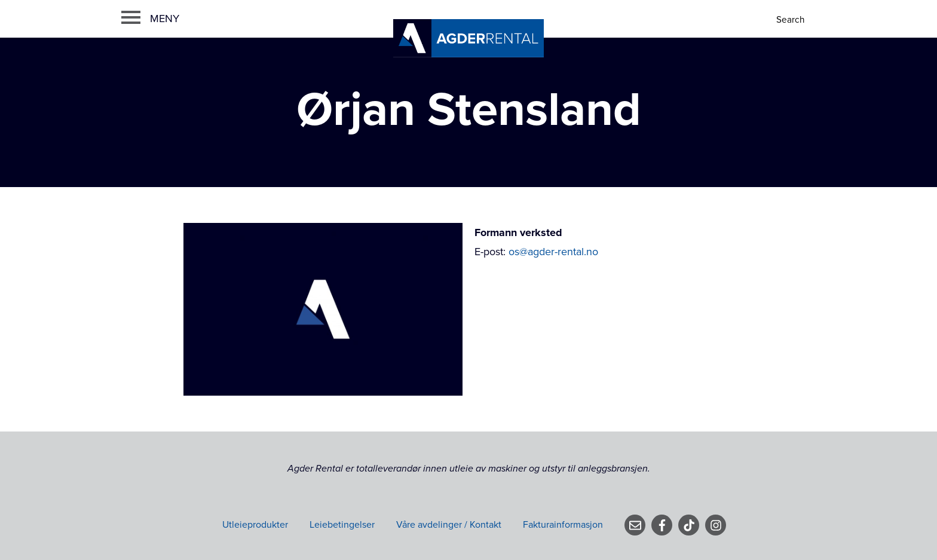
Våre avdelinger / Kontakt (449, 525)
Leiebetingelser (342, 525)
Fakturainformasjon (563, 525)
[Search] (791, 20)
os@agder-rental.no (553, 252)
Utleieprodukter (255, 525)
